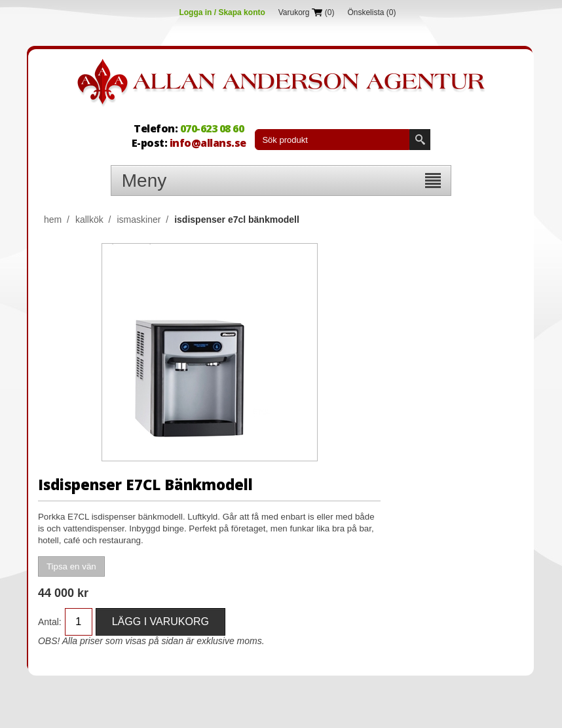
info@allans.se (208, 143)
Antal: (50, 622)
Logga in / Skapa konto (222, 12)
